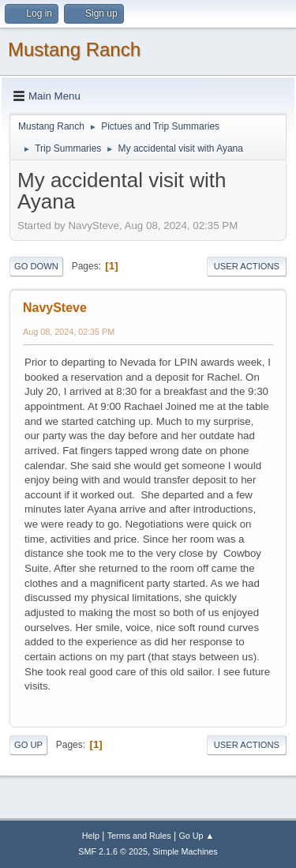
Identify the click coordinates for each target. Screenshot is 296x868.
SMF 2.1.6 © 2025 (113, 851)
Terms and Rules (139, 836)
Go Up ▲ (196, 836)
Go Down (36, 266)
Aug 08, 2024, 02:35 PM (69, 332)
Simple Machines (185, 851)
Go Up (28, 745)
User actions (247, 266)
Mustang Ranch (74, 49)
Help (91, 836)
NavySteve (55, 308)
